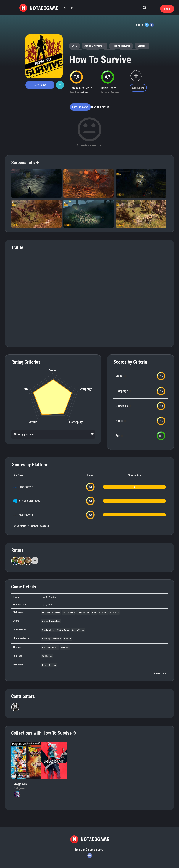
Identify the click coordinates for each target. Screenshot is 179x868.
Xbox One (114, 612)
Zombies (142, 46)
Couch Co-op (78, 630)
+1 (35, 560)
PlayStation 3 (26, 515)
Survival (68, 639)
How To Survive (100, 60)
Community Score (81, 88)
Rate (40, 85)
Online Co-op (63, 630)
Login (167, 9)
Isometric (57, 639)
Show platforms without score (31, 526)
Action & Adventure (95, 46)
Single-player (48, 630)
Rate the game (80, 107)
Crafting (46, 639)
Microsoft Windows (29, 501)
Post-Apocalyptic (121, 46)
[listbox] (53, 434)
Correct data (160, 673)
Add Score (138, 88)
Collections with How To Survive (43, 733)
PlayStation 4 (26, 487)
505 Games (47, 656)
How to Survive (49, 665)
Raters (17, 550)
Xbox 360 (103, 612)
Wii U (94, 612)
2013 (75, 46)
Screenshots (25, 163)
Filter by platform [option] (24, 434)
